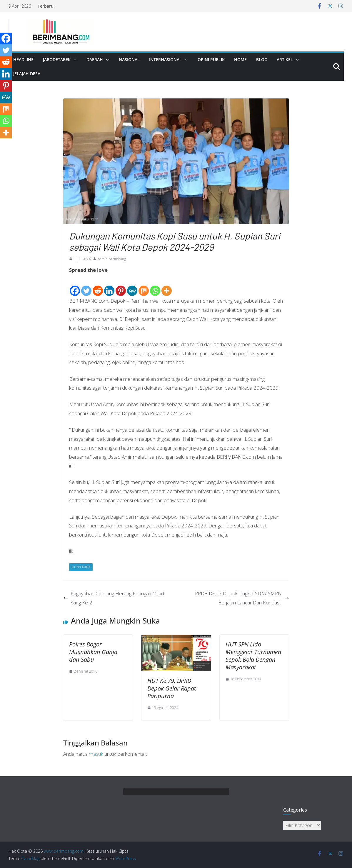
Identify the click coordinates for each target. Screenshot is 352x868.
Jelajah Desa (27, 74)
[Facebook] (75, 286)
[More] (167, 286)
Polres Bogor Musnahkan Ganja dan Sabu (93, 652)
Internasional (165, 60)
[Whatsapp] (155, 286)
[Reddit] (98, 286)
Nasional (129, 60)
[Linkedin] (109, 286)
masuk (96, 754)
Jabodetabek (57, 60)
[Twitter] (86, 286)
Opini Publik (211, 60)
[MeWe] (132, 286)
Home (240, 60)
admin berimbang (112, 259)
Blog (262, 60)
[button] (74, 60)
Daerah (95, 60)
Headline (23, 60)
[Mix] (144, 286)
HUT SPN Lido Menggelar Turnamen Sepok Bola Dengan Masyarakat (253, 656)
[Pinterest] (121, 286)
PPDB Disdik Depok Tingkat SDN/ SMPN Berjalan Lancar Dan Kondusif (242, 598)
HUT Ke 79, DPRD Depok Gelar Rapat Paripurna (172, 688)
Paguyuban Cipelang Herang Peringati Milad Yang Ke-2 (114, 598)
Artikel (285, 60)
